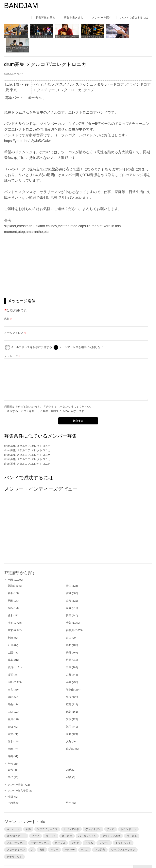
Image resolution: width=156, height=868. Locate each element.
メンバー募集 (15, 770)
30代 (10, 763)
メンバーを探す (102, 18)
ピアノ (35, 821)
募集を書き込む (74, 18)
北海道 (12, 571)
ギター (54, 835)
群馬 (69, 601)
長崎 (69, 719)
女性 (28, 815)
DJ (32, 835)
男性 (69, 788)
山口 (10, 697)
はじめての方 (12, 857)
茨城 (69, 593)
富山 (69, 623)
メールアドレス (14, 318)
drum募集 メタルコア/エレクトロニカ (27, 431)
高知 (10, 712)
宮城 (69, 579)
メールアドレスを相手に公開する (31, 333)
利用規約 (10, 392)
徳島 (69, 697)
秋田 (10, 586)
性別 (10, 782)
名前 (7, 304)
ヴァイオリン (93, 815)
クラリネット (14, 842)
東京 (10, 616)
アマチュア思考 (111, 821)
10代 (69, 755)
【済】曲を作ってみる (64, 36)
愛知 (10, 653)
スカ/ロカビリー (16, 821)
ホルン (85, 835)
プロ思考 (100, 835)
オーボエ (67, 821)
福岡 (69, 712)
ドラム (89, 828)
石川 (10, 630)
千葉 (69, 608)
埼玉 (10, 608)
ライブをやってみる (38, 36)
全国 (10, 565)
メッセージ (11, 342)
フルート (104, 828)
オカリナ (70, 835)
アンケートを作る (112, 36)
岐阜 (10, 645)
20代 (10, 755)
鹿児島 (70, 734)
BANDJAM (21, 6)
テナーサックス (40, 828)
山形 (69, 586)
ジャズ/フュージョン (123, 835)
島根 (69, 682)
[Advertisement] (78, 251)
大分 (69, 727)
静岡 (69, 645)
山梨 (10, 638)
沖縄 (10, 742)
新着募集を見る (45, 18)
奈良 (10, 675)
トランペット (123, 828)
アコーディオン (16, 835)
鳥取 (10, 682)
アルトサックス (16, 828)
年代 (10, 749)
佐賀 (10, 719)
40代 (69, 763)
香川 (10, 705)
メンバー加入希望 (18, 776)
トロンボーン (128, 815)
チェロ (111, 815)
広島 (69, 690)
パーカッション (87, 821)
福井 (69, 630)
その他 (12, 788)
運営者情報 (56, 857)
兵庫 (69, 668)
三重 (69, 653)
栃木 (10, 601)
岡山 (10, 690)
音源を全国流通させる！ (90, 36)
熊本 (10, 727)
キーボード (13, 815)
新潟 (10, 623)
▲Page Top (143, 854)
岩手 (10, 579)
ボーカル (132, 821)
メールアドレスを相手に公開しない (81, 333)
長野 (69, 638)
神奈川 (70, 616)
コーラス (51, 821)
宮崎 (10, 734)
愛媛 (69, 705)
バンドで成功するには (134, 18)
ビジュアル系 (71, 815)
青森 (69, 571)
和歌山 (70, 675)
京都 (69, 660)
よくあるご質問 (82, 857)
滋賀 (10, 660)
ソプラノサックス (47, 815)
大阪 (10, 668)
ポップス (60, 828)
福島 (10, 593)
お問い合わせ (109, 857)
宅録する (8, 36)
